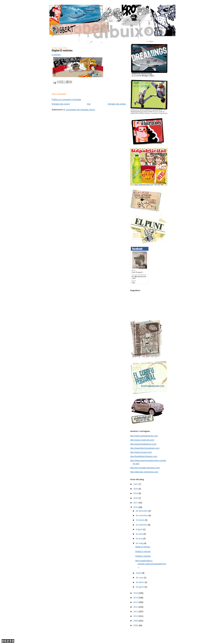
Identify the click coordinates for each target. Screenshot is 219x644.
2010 (136, 616)
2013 (136, 602)
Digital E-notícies (143, 551)
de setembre (142, 525)
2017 (136, 503)
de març (140, 578)
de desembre (142, 511)
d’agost (139, 529)
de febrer (140, 582)
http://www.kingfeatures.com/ (143, 444)
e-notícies (56, 55)
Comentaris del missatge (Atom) (81, 110)
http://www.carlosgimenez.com (144, 436)
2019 (136, 493)
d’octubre (140, 520)
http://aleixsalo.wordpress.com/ (144, 472)
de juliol (140, 534)
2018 (136, 498)
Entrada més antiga (117, 104)
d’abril (139, 573)
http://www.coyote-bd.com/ (142, 440)
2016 (136, 507)
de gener (140, 587)
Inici (89, 104)
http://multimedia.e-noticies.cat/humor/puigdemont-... (151, 564)
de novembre (142, 515)
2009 (136, 621)
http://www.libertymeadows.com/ (145, 448)
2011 (136, 612)
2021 (136, 484)
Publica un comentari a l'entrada (66, 99)
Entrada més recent (61, 104)
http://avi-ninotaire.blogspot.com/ (145, 468)
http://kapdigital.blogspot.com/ (144, 456)
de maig (140, 543)
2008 (136, 625)
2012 (136, 607)
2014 (136, 598)
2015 (136, 593)
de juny (139, 539)
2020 (136, 489)
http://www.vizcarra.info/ (141, 452)
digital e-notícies (143, 547)
